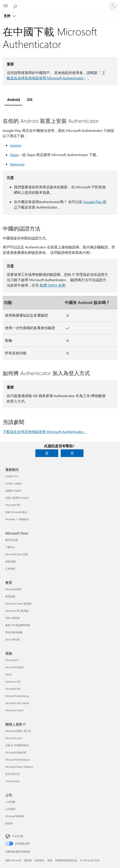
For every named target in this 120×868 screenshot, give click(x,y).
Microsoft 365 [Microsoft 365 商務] (13, 689)
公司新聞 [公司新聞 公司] (10, 809)
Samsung (17, 164)
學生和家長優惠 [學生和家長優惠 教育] (14, 632)
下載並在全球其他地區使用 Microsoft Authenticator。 (45, 432)
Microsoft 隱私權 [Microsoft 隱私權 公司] (15, 816)
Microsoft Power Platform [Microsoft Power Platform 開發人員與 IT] (19, 767)
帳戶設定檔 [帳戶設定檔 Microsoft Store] (12, 540)
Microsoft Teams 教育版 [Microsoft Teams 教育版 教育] (18, 604)
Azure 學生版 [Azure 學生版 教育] (13, 639)
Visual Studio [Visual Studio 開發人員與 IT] (13, 781)
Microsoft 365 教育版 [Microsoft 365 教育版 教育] (17, 611)
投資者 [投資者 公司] (9, 823)
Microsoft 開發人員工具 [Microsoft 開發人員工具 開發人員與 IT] (18, 731)
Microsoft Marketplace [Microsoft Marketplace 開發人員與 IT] (18, 760)
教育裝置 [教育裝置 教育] (10, 596)
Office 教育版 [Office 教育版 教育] (13, 618)
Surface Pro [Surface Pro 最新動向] (12, 476)
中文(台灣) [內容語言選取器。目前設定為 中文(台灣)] (18, 836)
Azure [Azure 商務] (9, 674)
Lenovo (16, 145)
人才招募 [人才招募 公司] (10, 802)
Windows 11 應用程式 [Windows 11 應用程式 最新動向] (17, 519)
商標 (50, 860)
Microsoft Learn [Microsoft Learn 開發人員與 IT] (14, 738)
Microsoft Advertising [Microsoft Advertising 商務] (17, 696)
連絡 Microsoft (13, 860)
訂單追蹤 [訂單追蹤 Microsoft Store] (10, 569)
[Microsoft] (60, 3)
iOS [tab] (30, 99)
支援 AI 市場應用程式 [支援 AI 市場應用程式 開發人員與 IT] (17, 745)
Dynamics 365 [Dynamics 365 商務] (13, 682)
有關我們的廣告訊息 (66, 860)
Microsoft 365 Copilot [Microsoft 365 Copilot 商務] (17, 703)
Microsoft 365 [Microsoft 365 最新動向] (13, 505)
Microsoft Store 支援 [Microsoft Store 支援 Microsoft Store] (17, 554)
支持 (7, 16)
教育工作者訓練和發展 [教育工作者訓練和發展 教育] (18, 625)
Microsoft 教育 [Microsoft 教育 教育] (13, 589)
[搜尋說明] (16, 6)
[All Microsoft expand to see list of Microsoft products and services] (6, 6)
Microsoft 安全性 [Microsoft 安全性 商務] (15, 667)
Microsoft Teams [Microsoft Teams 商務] (14, 710)
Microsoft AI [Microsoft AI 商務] (12, 660)
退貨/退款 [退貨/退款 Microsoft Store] (11, 561)
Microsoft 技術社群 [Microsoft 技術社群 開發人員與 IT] (16, 752)
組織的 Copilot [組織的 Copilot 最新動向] (13, 491)
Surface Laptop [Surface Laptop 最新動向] (13, 483)
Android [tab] (13, 99)
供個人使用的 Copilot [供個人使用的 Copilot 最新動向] (17, 498)
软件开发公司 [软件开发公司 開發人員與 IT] (13, 774)
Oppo (14, 155)
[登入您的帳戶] (113, 6)
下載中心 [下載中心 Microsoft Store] (10, 547)
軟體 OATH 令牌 (52, 285)
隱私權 (28, 860)
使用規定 (39, 860)
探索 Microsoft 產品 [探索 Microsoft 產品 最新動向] (16, 512)
